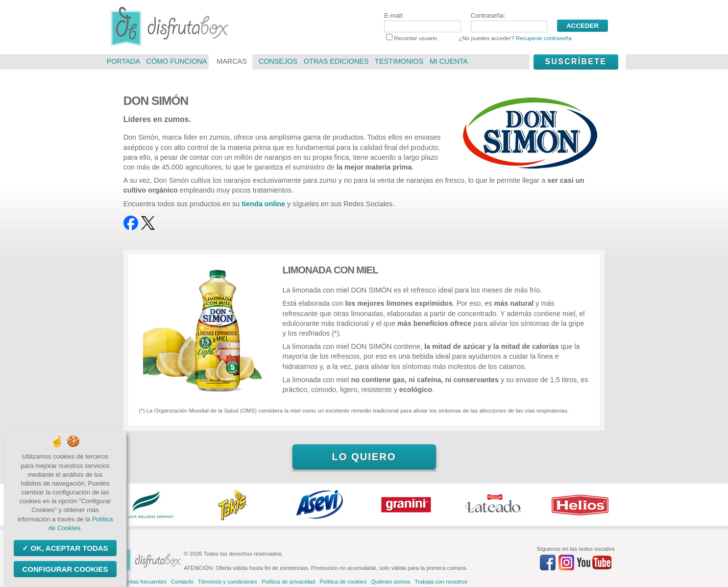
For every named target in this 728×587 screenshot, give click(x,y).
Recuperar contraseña (544, 38)
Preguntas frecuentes (140, 582)
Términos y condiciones (228, 582)
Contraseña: (509, 22)
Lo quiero (364, 457)
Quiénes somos (390, 582)
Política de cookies (343, 582)
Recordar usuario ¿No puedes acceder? (479, 38)
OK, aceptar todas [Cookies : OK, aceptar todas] (68, 548)
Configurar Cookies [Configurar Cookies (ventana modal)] (65, 569)
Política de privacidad (288, 582)
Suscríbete (576, 61)
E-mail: (422, 22)
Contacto (182, 582)
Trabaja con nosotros (441, 582)
